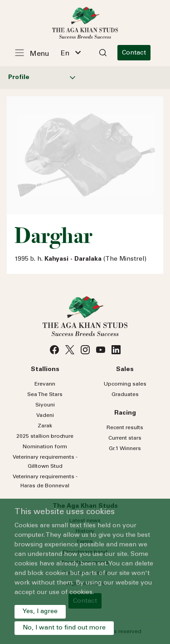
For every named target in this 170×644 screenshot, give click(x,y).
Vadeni (45, 416)
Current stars (125, 438)
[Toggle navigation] (37, 53)
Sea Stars (45, 395)
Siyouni (45, 405)
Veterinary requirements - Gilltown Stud (45, 462)
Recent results (125, 428)
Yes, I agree (40, 612)
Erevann (45, 384)
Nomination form (45, 447)
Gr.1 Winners (125, 449)
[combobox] (71, 53)
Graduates (125, 395)
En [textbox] (65, 54)
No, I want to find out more (64, 628)
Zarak (45, 426)
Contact (134, 53)
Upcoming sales (125, 384)
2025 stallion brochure (45, 436)
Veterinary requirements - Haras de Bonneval (45, 481)
